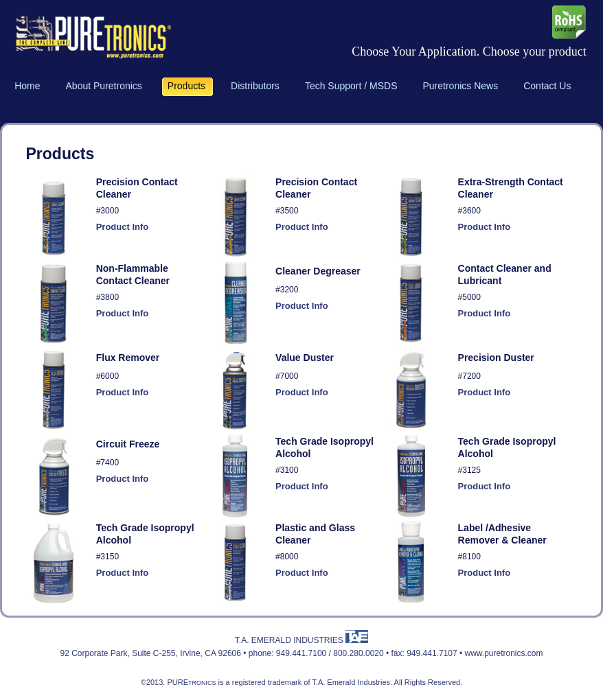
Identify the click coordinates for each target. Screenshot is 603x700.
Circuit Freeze (128, 444)
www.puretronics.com (503, 653)
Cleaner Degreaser (318, 271)
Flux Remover (128, 358)
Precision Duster (496, 358)
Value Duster (305, 358)
